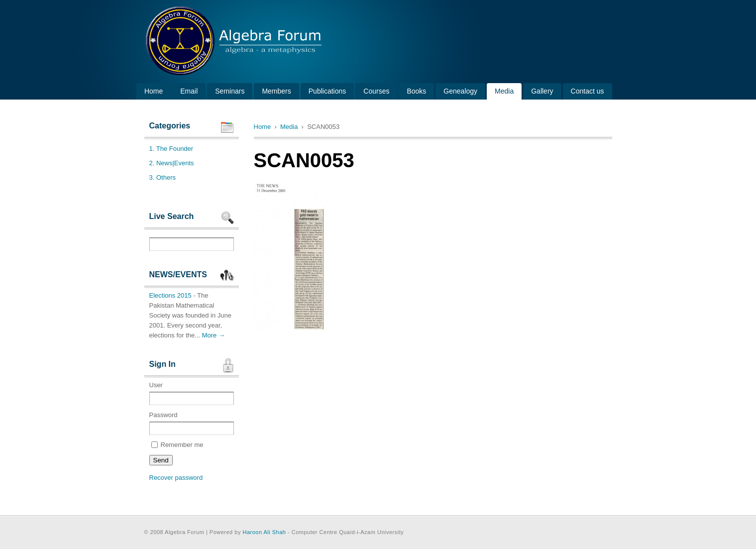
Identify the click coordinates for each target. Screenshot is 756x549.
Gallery (542, 91)
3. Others (162, 177)
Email (189, 91)
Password (192, 423)
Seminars (230, 91)
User (192, 393)
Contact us (588, 91)
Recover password (176, 478)
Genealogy (460, 91)
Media (504, 91)
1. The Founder (171, 149)
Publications (327, 91)
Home (154, 91)
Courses (376, 91)
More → (214, 335)
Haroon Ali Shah (264, 532)
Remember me (177, 445)
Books (416, 91)
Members (276, 91)
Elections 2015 (170, 295)
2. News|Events (172, 163)
